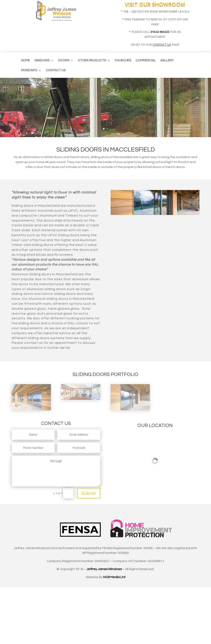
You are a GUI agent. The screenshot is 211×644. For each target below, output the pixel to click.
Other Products (92, 61)
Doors (64, 61)
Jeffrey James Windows (104, 569)
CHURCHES (123, 61)
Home (25, 61)
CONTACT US (162, 45)
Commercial (146, 61)
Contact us (56, 70)
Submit (89, 493)
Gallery (167, 61)
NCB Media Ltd (114, 577)
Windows (42, 61)
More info (29, 70)
